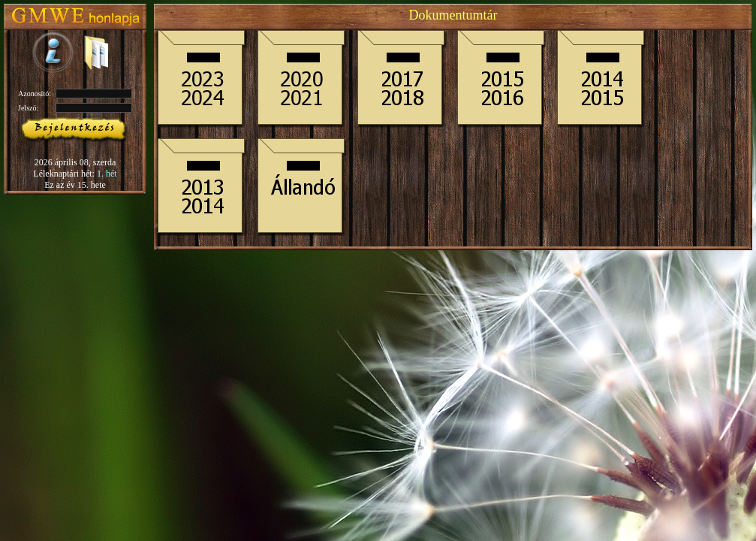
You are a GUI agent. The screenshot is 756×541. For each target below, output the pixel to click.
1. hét (107, 174)
